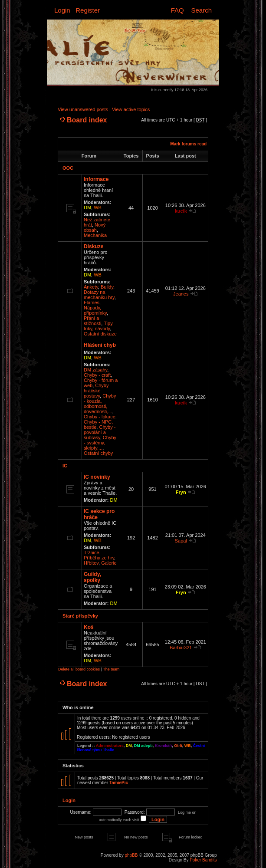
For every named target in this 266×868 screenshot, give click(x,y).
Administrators (110, 746)
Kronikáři (164, 746)
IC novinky (97, 477)
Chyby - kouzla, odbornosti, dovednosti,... (100, 404)
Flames (92, 302)
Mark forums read (188, 144)
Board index (87, 120)
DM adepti (143, 746)
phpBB (131, 855)
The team (111, 669)
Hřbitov (91, 563)
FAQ (177, 10)
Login (62, 10)
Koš (89, 627)
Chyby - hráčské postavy (98, 391)
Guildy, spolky (92, 577)
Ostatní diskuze (100, 334)
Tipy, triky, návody (99, 326)
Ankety (91, 287)
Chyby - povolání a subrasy (100, 432)
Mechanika (95, 235)
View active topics (131, 109)
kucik (181, 211)
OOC (68, 168)
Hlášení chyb (100, 345)
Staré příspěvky (80, 616)
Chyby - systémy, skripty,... (100, 443)
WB (98, 207)
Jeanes (181, 294)
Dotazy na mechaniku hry (99, 295)
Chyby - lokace (100, 417)
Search (201, 10)
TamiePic (119, 783)
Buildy (107, 287)
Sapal (181, 541)
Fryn (181, 492)
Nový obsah (95, 227)
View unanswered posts (83, 109)
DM (87, 207)
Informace (96, 179)
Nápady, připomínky (95, 310)
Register (88, 10)
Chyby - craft (97, 375)
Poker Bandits (203, 860)
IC (65, 466)
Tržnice (92, 552)
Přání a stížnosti (92, 321)
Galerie (109, 563)
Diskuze (94, 247)
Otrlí (178, 746)
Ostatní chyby (98, 453)
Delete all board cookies (79, 669)
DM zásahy (95, 370)
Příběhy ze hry (99, 558)
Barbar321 (181, 648)
